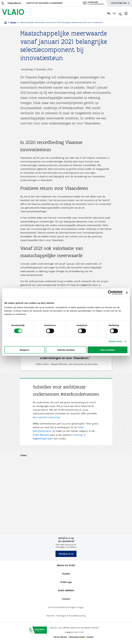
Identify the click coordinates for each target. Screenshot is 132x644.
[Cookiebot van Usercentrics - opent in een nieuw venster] (110, 292)
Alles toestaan (108, 350)
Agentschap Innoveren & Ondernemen (44, 3)
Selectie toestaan (66, 350)
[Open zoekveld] (120, 13)
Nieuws (13, 22)
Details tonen (115, 341)
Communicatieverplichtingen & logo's (66, 607)
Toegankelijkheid (77, 637)
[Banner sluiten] (127, 292)
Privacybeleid (60, 637)
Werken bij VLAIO (66, 565)
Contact (66, 599)
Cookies (90, 637)
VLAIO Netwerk (41, 505)
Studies (66, 574)
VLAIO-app (66, 582)
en (114, 13)
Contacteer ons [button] (119, 2)
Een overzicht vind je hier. (47, 487)
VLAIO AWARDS (66, 590)
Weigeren (24, 350)
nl (109, 13)
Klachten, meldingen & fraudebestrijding (66, 616)
